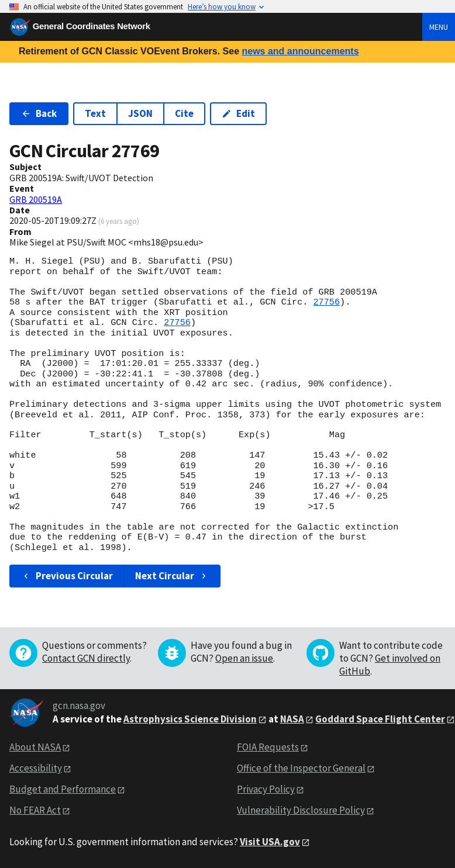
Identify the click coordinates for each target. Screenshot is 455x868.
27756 (326, 302)
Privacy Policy (266, 789)
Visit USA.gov (270, 842)
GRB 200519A (36, 199)
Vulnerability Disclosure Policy (301, 810)
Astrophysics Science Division (190, 719)
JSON (140, 113)
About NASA (35, 747)
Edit (238, 113)
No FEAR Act (35, 810)
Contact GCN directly (86, 658)
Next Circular (172, 576)
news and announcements (300, 51)
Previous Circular (67, 576)
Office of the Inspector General (301, 768)
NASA (292, 719)
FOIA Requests (268, 747)
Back (39, 113)
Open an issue (244, 658)
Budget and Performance (63, 789)
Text (95, 113)
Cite (184, 113)
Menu (439, 27)
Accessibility (36, 768)
